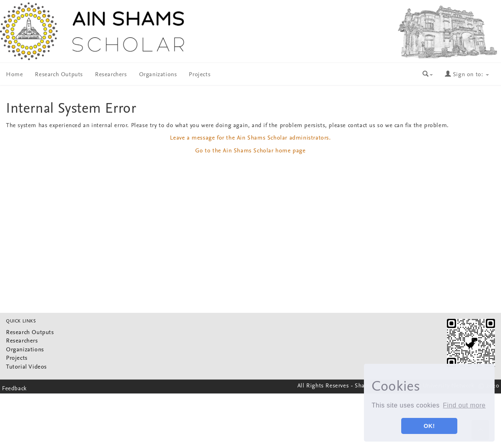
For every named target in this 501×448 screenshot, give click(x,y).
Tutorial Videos (26, 367)
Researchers (111, 75)
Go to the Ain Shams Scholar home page (250, 151)
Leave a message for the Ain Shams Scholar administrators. (250, 138)
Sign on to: (467, 75)
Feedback (14, 389)
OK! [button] (429, 426)
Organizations (158, 75)
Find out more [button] (464, 405)
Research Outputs (59, 75)
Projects (200, 75)
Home (14, 75)
